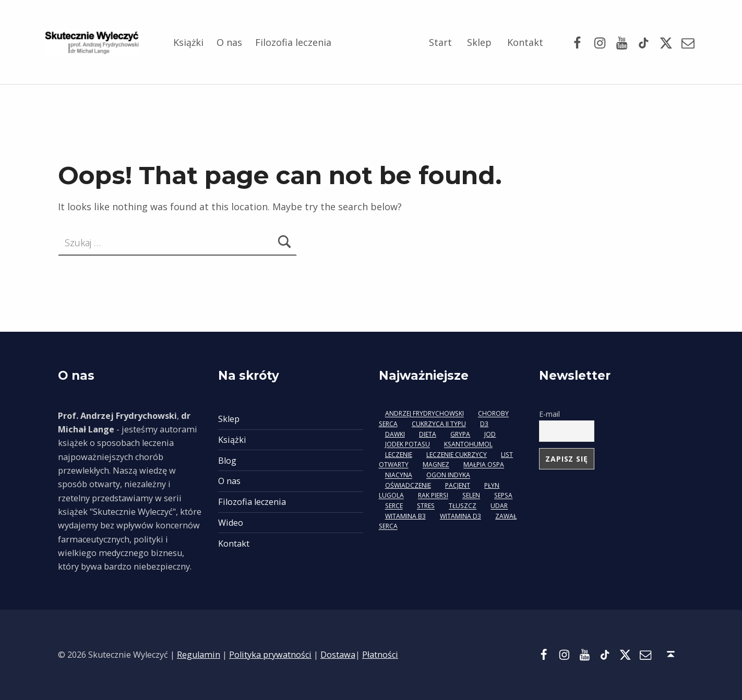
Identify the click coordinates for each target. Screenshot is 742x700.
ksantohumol (468, 445)
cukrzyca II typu (439, 424)
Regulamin (199, 655)
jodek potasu (408, 445)
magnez (436, 465)
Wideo (231, 523)
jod (490, 434)
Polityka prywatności (270, 655)
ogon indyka (448, 475)
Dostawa (338, 655)
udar (499, 506)
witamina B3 (405, 516)
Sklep (479, 42)
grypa (460, 434)
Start (440, 42)
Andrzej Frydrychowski (424, 414)
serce (394, 506)
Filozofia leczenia (293, 42)
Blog (227, 461)
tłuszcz (463, 506)
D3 (484, 424)
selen (471, 496)
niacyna (399, 475)
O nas (229, 42)
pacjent (458, 485)
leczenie (399, 455)
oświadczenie (408, 485)
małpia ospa (484, 465)
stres (426, 506)
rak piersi (433, 496)
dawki (395, 434)
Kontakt (525, 42)
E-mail (549, 414)
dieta (428, 434)
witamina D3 (460, 516)
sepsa (503, 496)
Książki (188, 42)
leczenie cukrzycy (457, 455)
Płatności (380, 655)
